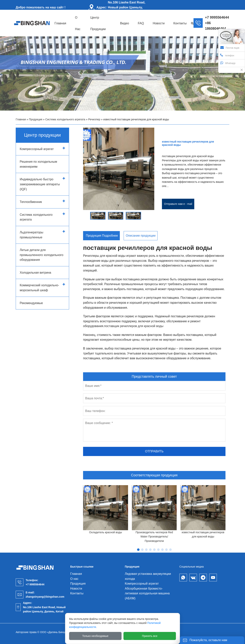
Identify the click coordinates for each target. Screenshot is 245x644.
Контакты (77, 593)
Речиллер (94, 119)
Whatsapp (228, 63)
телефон (227, 55)
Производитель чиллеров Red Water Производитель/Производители (154, 537)
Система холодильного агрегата (65, 119)
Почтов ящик (230, 48)
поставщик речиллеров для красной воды (134, 326)
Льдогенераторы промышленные (31, 235)
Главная (21, 119)
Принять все (150, 636)
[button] (86, 214)
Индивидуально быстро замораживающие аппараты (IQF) (40, 184)
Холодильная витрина (35, 273)
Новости (76, 589)
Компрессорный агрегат (37, 149)
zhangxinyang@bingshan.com (45, 597)
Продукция (36, 119)
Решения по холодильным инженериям (38, 164)
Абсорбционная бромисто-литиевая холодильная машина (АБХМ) (147, 593)
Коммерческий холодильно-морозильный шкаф (39, 288)
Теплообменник (31, 202)
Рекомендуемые (31, 303)
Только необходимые (95, 636)
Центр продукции (42, 135)
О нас (74, 579)
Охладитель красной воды (106, 532)
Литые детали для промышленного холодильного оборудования (42, 255)
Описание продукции (141, 236)
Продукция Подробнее (101, 236)
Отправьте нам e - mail (178, 204)
